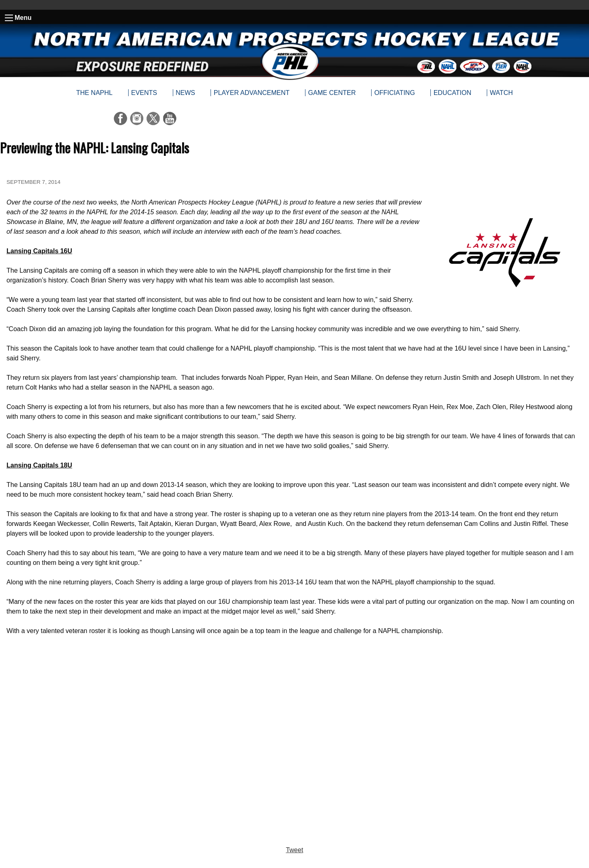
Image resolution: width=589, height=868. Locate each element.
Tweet (295, 850)
